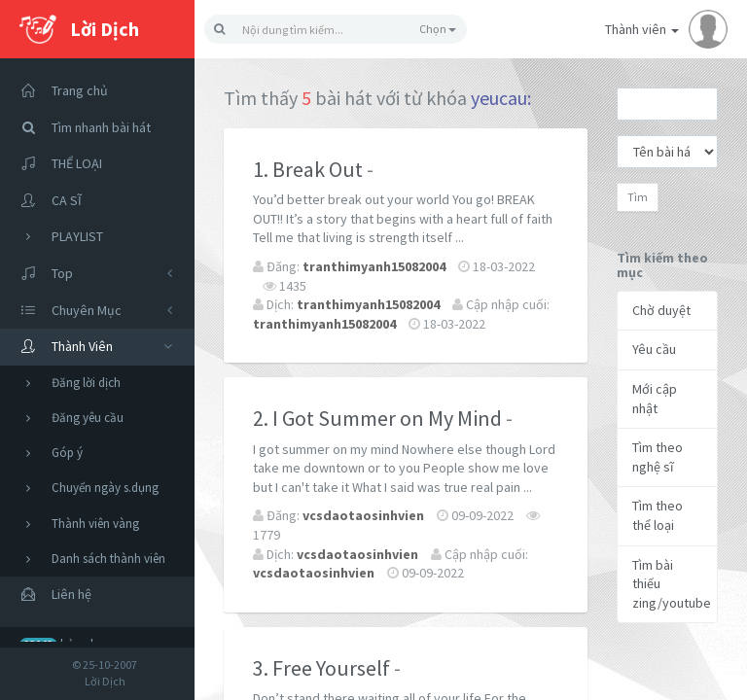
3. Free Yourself (321, 668)
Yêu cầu (654, 349)
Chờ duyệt (661, 310)
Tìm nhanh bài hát (80, 128)
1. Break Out (308, 169)
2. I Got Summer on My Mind (377, 418)
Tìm (638, 197)
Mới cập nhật (655, 399)
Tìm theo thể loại (658, 515)
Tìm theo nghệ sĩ (658, 457)
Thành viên (666, 29)
